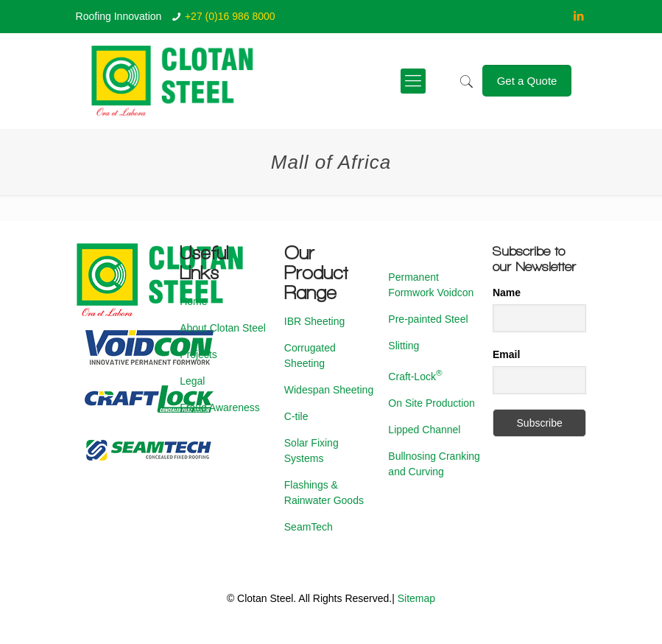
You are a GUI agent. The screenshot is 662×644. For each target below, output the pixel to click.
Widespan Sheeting (329, 390)
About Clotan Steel (223, 328)
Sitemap (416, 598)
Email (506, 354)
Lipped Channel (424, 430)
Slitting (404, 346)
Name (507, 293)
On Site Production (432, 403)
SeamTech (309, 527)
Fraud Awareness (220, 407)
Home (193, 301)
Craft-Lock (415, 377)
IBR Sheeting (315, 321)
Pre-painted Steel (428, 319)
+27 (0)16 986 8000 (230, 16)
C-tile (296, 416)
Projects (198, 354)
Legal (192, 381)
